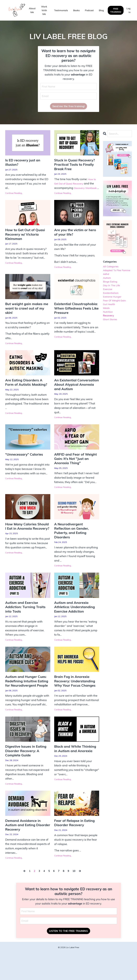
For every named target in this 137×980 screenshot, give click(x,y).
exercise (108, 298)
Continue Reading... (14, 195)
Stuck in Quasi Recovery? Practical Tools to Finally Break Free (76, 166)
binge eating (111, 290)
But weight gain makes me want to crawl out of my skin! (27, 316)
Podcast (89, 10)
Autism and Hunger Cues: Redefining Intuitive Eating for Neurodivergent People (28, 702)
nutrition (109, 325)
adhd (107, 281)
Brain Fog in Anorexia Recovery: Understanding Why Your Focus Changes (77, 700)
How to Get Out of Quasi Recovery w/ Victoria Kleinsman (27, 241)
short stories (111, 333)
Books (76, 10)
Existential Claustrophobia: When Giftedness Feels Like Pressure (74, 318)
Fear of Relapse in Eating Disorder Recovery (76, 848)
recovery (109, 329)
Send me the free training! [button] (69, 107)
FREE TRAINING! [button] (116, 10)
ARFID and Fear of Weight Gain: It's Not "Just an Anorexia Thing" (76, 473)
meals (107, 320)
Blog (101, 10)
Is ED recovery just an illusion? (24, 163)
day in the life (113, 294)
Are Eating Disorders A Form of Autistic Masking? (25, 393)
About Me (32, 10)
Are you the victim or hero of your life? (73, 239)
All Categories (112, 268)
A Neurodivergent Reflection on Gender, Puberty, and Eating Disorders (73, 547)
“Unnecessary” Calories (26, 469)
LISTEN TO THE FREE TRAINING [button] (68, 958)
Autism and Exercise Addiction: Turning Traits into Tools (27, 624)
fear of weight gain (116, 311)
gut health (110, 316)
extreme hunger (114, 307)
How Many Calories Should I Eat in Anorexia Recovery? (26, 544)
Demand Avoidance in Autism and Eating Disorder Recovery (24, 851)
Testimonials (61, 10)
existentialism (112, 303)
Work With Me (44, 10)
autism (108, 285)
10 (75, 897)
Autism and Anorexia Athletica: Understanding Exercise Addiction (76, 624)
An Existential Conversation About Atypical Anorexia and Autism (74, 396)
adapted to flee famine (114, 274)
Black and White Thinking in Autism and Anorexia (75, 775)
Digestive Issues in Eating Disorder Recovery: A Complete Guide (27, 775)
